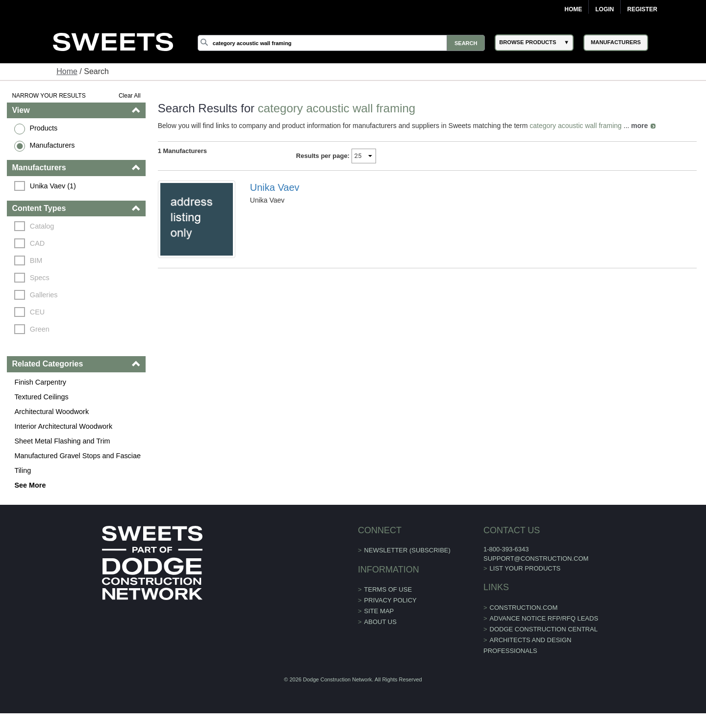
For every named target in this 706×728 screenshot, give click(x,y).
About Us (380, 622)
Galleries (44, 295)
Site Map (379, 611)
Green (40, 329)
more (639, 126)
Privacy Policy (391, 600)
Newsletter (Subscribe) (407, 550)
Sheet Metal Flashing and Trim (62, 441)
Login (605, 9)
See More (30, 485)
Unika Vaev (275, 187)
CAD (37, 243)
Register (642, 9)
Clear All (130, 96)
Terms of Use (388, 589)
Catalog (42, 226)
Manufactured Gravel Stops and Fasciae (77, 456)
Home (573, 9)
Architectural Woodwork (51, 412)
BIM (36, 260)
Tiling (23, 470)
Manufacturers (52, 145)
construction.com (524, 608)
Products (43, 128)
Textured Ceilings (41, 397)
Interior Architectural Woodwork (63, 426)
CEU (37, 312)
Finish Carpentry (40, 382)
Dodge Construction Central (544, 629)
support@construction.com (536, 559)
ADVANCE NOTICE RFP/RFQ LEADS (544, 618)
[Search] (341, 43)
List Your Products (525, 568)
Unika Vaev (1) (53, 186)
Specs (40, 278)
